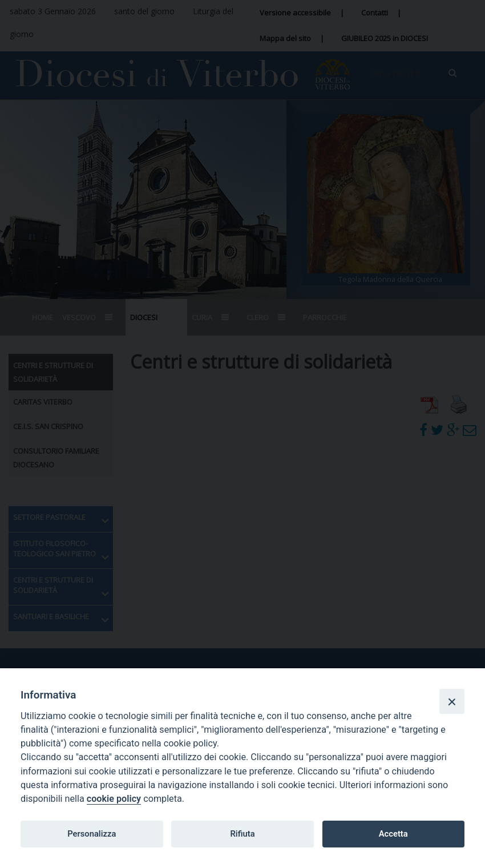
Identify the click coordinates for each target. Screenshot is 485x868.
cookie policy (114, 799)
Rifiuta (242, 834)
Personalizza (92, 834)
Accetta (393, 834)
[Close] (452, 701)
